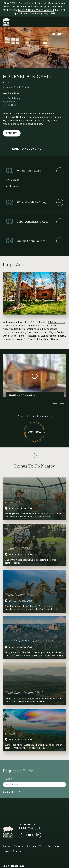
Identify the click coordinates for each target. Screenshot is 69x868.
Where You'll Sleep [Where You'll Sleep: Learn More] (23, 171)
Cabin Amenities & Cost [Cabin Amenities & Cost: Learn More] (27, 222)
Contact (18, 851)
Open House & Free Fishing (28, 13)
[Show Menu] (65, 22)
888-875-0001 (29, 828)
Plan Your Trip (35, 846)
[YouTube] (29, 835)
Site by (13, 866)
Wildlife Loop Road (20, 595)
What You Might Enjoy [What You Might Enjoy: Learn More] (26, 202)
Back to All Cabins (26, 149)
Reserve (12, 133)
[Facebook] (21, 835)
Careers (18, 846)
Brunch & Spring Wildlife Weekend (36, 10)
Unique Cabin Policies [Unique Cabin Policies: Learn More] (26, 241)
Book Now (35, 432)
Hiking (10, 734)
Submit (8, 792)
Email (6, 779)
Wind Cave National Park (24, 693)
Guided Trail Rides (19, 548)
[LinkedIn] (38, 835)
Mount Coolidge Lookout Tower (29, 641)
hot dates (21, 7)
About (6, 846)
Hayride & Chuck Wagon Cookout (31, 502)
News (6, 851)
